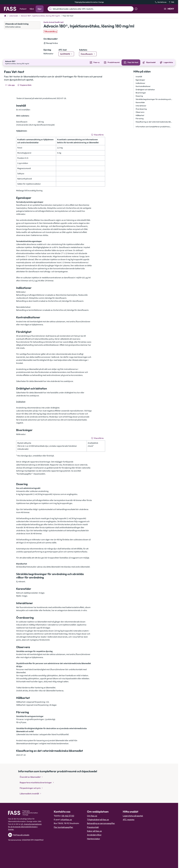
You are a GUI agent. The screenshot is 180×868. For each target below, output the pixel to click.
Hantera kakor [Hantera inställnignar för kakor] (94, 838)
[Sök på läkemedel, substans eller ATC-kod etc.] (93, 9)
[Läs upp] (10, 85)
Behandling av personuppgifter (101, 823)
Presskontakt (93, 827)
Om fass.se (92, 815)
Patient (23, 9)
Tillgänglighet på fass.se (98, 819)
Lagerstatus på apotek (133, 815)
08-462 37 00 (68, 815)
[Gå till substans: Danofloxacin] (88, 54)
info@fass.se (66, 819)
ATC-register (129, 819)
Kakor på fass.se (94, 831)
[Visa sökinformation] (136, 9)
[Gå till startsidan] (10, 9)
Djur (40, 9)
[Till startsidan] (5, 16)
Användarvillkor (94, 834)
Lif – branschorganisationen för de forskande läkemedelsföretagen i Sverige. (25, 827)
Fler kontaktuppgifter (63, 827)
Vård (32, 9)
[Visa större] (98, 134)
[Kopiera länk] (25, 85)
